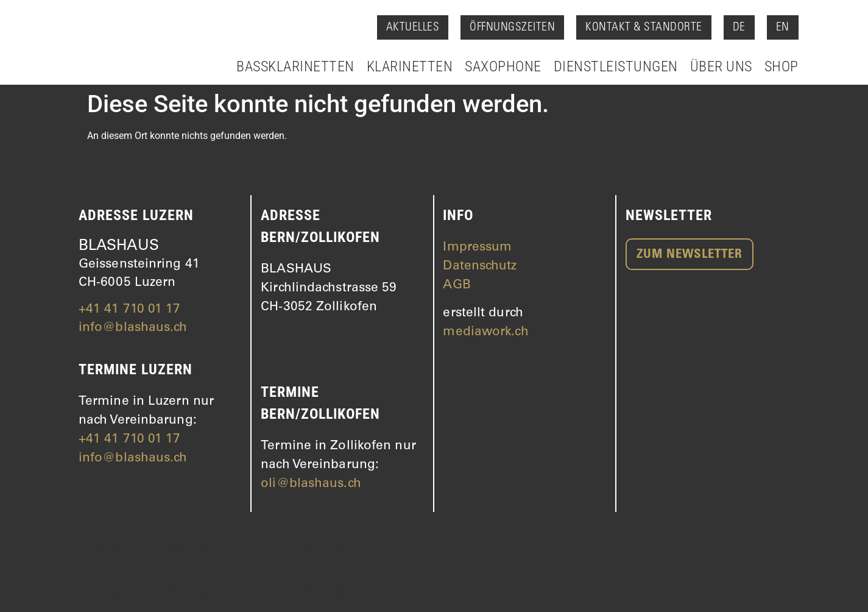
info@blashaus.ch (133, 328)
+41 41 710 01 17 (130, 310)
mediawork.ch (485, 333)
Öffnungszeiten (512, 28)
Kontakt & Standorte (644, 28)
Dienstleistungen (616, 66)
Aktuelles (413, 28)
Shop (782, 66)
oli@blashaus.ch (311, 484)
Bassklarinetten (295, 66)
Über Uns (721, 66)
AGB (457, 286)
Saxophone (503, 66)
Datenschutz (480, 267)
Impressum (477, 248)
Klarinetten (410, 66)
